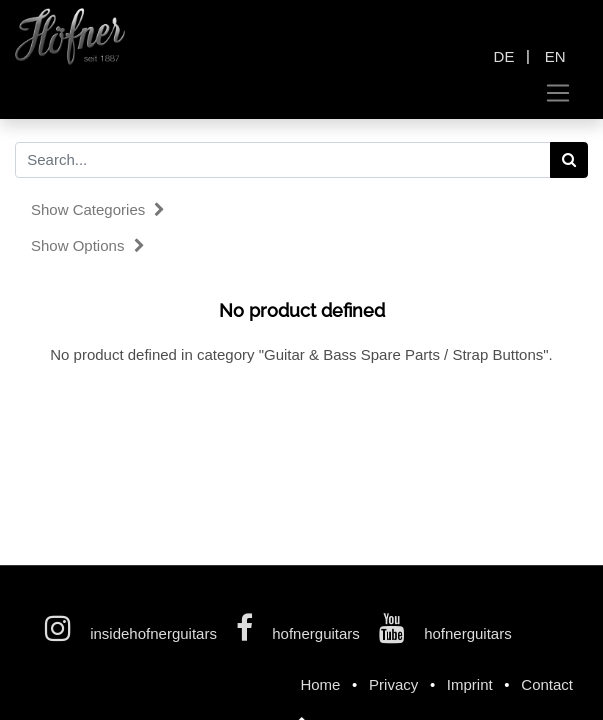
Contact (547, 684)
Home (320, 684)
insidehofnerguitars (133, 633)
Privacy (393, 684)
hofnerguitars (300, 633)
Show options (88, 245)
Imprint (470, 684)
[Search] (569, 160)
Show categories (98, 209)
